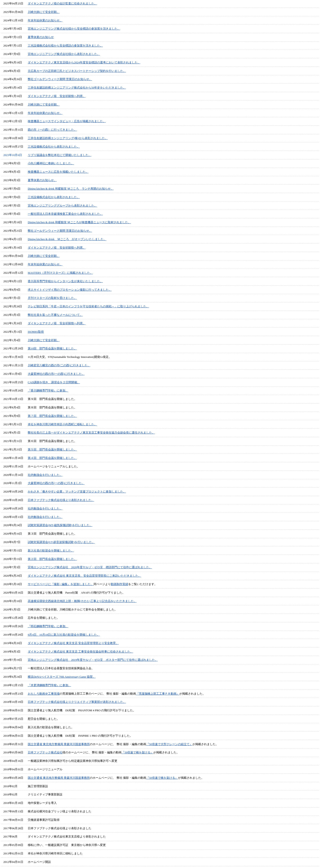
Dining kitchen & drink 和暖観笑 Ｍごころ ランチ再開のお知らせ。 (71, 189)
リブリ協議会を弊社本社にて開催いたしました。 (60, 155)
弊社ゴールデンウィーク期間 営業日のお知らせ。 (60, 79)
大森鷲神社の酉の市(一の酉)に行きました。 (56, 374)
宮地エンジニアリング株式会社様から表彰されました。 (64, 54)
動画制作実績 (120, 584)
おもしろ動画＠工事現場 (44, 694)
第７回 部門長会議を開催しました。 (52, 416)
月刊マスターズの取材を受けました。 (52, 298)
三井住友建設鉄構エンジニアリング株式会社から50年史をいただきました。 (77, 88)
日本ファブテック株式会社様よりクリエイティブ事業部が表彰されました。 (77, 702)
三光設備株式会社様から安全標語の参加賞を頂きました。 (65, 46)
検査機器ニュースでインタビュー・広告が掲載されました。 (67, 121)
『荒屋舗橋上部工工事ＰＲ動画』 (158, 694)
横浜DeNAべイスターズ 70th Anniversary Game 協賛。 (62, 677)
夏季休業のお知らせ (41, 37)
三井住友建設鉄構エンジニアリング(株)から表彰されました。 (68, 138)
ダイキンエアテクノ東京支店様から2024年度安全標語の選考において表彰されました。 (84, 63)
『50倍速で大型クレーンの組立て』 (169, 744)
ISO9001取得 (36, 332)
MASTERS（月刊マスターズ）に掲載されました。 (60, 273)
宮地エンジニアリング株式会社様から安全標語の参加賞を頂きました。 (74, 29)
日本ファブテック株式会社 (45, 752)
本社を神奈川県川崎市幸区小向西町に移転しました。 (62, 424)
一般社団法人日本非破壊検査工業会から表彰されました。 (65, 214)
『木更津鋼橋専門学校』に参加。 (49, 685)
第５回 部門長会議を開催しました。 (52, 450)
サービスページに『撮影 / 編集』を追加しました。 (61, 584)
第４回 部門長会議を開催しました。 (52, 458)
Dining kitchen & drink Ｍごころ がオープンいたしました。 (67, 239)
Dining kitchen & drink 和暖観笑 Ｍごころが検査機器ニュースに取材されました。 (79, 222)
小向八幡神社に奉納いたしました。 (51, 163)
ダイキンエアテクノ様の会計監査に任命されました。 (62, 4)
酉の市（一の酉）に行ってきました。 (52, 130)
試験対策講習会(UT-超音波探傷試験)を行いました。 (61, 542)
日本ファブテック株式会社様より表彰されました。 (61, 500)
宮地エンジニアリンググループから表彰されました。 (62, 206)
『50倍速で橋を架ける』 (137, 752)
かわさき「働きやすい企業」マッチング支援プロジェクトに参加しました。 (77, 492)
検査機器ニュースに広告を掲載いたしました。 (58, 172)
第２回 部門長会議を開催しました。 (52, 559)
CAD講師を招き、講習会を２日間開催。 (54, 382)
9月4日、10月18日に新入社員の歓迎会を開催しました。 (64, 635)
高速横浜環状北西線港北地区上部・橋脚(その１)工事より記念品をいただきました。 (82, 601)
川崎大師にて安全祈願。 (44, 12)
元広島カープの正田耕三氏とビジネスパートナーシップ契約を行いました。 (77, 71)
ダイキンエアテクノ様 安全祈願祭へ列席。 (57, 96)
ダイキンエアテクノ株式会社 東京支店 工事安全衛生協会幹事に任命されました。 (80, 652)
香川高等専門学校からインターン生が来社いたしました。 (65, 281)
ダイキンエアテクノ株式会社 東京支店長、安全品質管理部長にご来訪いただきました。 (84, 576)
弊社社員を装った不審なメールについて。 (55, 315)
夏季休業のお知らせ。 (42, 180)
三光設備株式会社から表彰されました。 (54, 147)
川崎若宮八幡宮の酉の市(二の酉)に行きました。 (59, 365)
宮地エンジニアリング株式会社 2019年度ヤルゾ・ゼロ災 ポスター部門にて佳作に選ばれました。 (93, 660)
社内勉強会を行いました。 (45, 475)
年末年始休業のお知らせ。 (45, 20)
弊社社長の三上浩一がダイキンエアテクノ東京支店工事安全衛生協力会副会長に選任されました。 (91, 433)
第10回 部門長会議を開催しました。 (52, 349)
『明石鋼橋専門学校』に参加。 (48, 626)
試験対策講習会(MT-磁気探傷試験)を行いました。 (60, 525)
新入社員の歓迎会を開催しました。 (51, 551)
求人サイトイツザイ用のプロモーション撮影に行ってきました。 (70, 290)
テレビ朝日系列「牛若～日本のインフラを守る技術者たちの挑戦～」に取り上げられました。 (88, 306)
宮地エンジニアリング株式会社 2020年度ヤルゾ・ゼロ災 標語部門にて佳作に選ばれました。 (90, 567)
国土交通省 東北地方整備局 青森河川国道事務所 (59, 744)
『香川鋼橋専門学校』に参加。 (48, 391)
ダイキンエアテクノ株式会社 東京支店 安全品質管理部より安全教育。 (73, 643)
